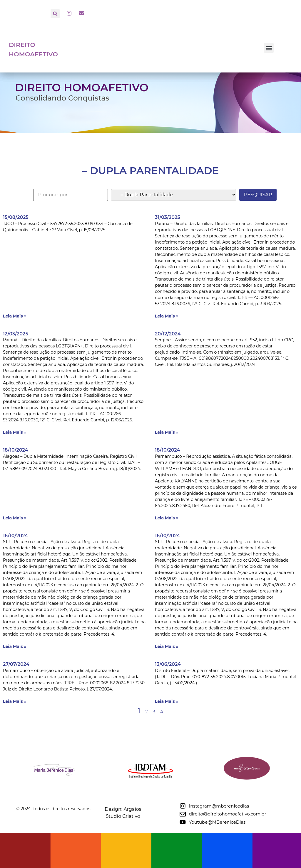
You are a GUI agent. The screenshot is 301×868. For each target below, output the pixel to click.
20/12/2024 (168, 334)
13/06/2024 (168, 664)
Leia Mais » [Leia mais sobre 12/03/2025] (15, 432)
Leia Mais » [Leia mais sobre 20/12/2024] (167, 432)
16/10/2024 (15, 536)
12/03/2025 (16, 334)
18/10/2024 (15, 450)
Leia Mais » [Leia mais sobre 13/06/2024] (167, 701)
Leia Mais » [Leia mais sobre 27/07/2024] (15, 701)
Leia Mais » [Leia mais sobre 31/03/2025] (167, 316)
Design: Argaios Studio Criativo (180, 843)
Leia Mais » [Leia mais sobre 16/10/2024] (15, 646)
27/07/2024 (16, 664)
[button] (55, 14)
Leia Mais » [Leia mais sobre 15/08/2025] (15, 316)
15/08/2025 (16, 217)
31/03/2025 (168, 217)
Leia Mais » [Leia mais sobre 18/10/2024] (15, 518)
